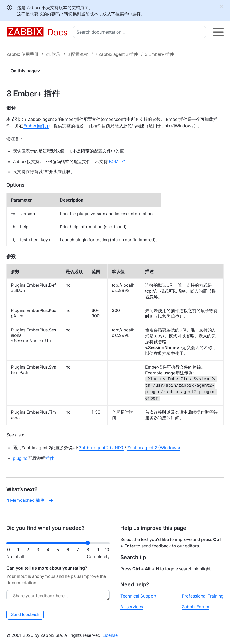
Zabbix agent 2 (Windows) (154, 448)
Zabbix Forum (195, 607)
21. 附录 (53, 54)
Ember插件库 (36, 126)
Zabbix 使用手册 (22, 54)
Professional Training (203, 596)
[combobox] (141, 32)
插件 (50, 458)
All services (132, 607)
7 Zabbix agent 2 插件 (116, 54)
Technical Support (138, 596)
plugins (20, 458)
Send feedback (25, 615)
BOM (114, 161)
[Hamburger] (218, 32)
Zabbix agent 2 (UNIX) (101, 448)
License (110, 635)
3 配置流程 (78, 54)
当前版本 (90, 14)
